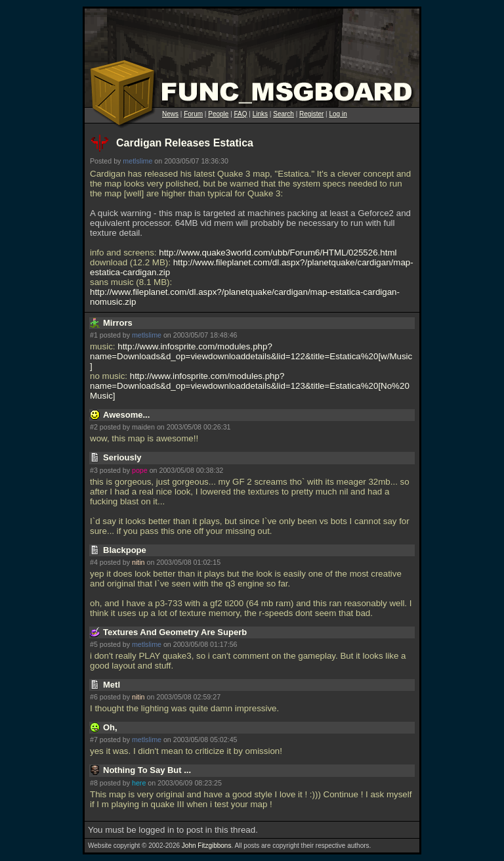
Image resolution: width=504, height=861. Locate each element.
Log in (338, 114)
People (218, 114)
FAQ (241, 114)
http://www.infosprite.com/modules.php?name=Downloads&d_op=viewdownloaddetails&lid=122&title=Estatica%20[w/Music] (251, 356)
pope (140, 470)
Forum (193, 114)
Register (311, 114)
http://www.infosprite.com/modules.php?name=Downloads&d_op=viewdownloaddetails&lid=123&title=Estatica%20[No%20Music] (250, 386)
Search (283, 114)
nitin (138, 562)
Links (260, 114)
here (139, 783)
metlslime (137, 161)
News (170, 114)
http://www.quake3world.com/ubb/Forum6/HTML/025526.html (278, 253)
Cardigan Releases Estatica (185, 143)
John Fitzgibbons (207, 846)
